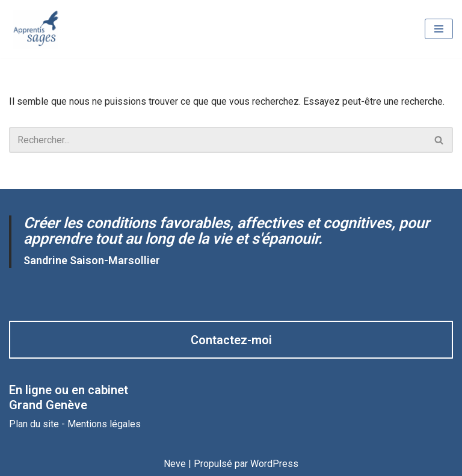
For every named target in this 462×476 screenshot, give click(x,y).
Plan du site (34, 424)
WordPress (274, 464)
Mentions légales (104, 424)
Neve (175, 464)
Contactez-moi (231, 340)
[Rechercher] (217, 140)
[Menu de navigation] (439, 29)
